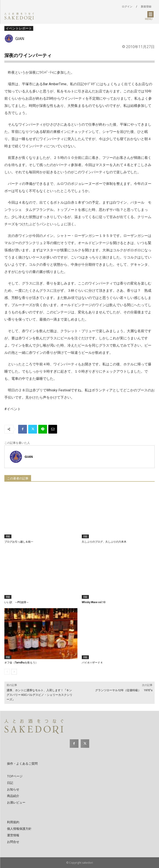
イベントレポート (19, 28)
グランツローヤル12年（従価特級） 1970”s (124, 690)
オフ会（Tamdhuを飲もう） (21, 663)
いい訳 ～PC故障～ (17, 602)
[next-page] (14, 672)
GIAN (20, 38)
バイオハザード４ (92, 663)
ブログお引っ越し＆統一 (19, 542)
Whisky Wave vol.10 (94, 602)
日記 (8, 536)
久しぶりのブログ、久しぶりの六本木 (104, 542)
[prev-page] (7, 672)
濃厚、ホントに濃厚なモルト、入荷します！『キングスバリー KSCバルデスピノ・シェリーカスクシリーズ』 (39, 695)
